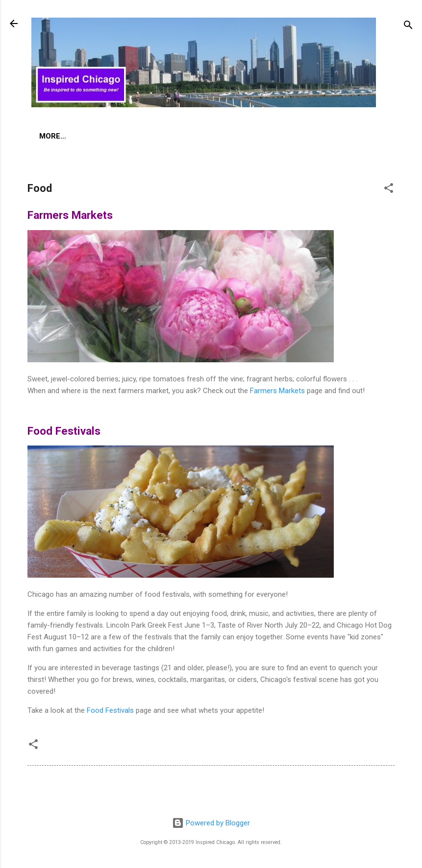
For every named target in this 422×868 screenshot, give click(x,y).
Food (82, 136)
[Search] (408, 27)
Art (47, 136)
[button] (389, 192)
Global (125, 136)
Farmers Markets (277, 393)
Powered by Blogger (211, 823)
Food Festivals (110, 712)
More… (171, 136)
